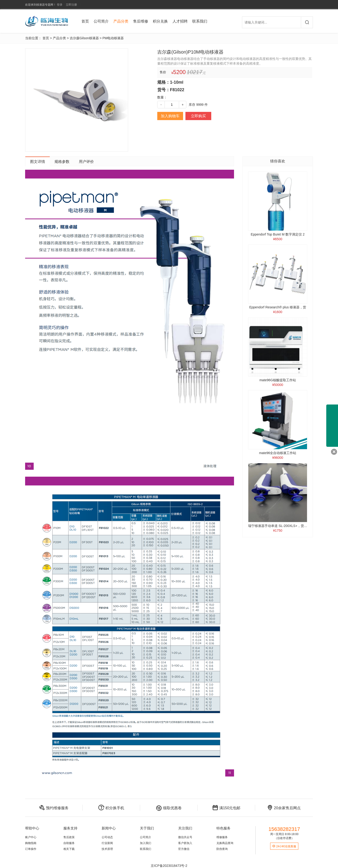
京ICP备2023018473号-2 (169, 866)
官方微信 (184, 849)
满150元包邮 (226, 808)
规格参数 (62, 162)
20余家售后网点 (284, 808)
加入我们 (146, 843)
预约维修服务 (54, 808)
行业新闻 (107, 843)
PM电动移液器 (113, 38)
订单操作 (31, 849)
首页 (85, 21)
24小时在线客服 (284, 846)
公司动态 (107, 837)
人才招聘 (180, 21)
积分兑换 (160, 21)
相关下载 (69, 849)
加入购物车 (170, 116)
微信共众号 (185, 837)
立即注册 (71, 5)
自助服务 (69, 843)
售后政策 (69, 837)
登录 (60, 5)
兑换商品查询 (225, 843)
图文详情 (38, 162)
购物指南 (31, 843)
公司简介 (101, 21)
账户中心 (31, 837)
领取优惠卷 (169, 808)
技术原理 (107, 849)
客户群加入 (185, 843)
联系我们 (200, 21)
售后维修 (141, 21)
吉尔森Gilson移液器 (84, 38)
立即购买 (198, 116)
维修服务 (222, 837)
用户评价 (86, 162)
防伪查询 (222, 849)
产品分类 (121, 21)
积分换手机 (111, 808)
